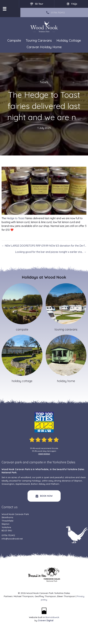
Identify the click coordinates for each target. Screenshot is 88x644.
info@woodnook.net (12, 539)
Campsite (14, 40)
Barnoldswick (52, 617)
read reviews (44, 454)
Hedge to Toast (16, 218)
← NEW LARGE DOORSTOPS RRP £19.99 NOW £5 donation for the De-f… (44, 246)
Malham (55, 484)
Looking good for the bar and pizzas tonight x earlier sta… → (51, 252)
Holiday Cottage (69, 40)
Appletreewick (23, 484)
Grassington (8, 484)
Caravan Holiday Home (44, 47)
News (44, 82)
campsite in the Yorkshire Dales (52, 462)
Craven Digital (46, 620)
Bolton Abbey (38, 484)
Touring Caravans (39, 40)
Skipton (78, 481)
